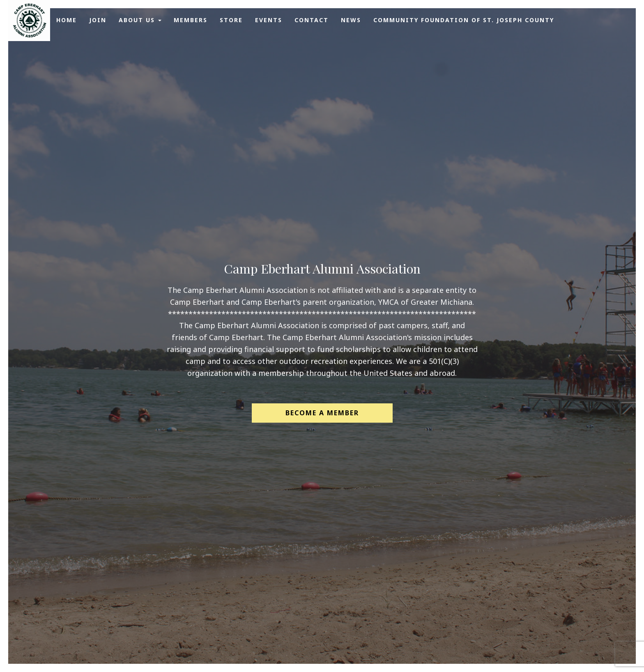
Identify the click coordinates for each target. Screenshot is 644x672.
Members (191, 20)
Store (231, 20)
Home (67, 20)
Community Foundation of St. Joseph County (464, 20)
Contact (312, 20)
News (351, 20)
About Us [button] (140, 20)
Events (269, 20)
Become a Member (322, 413)
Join (98, 20)
